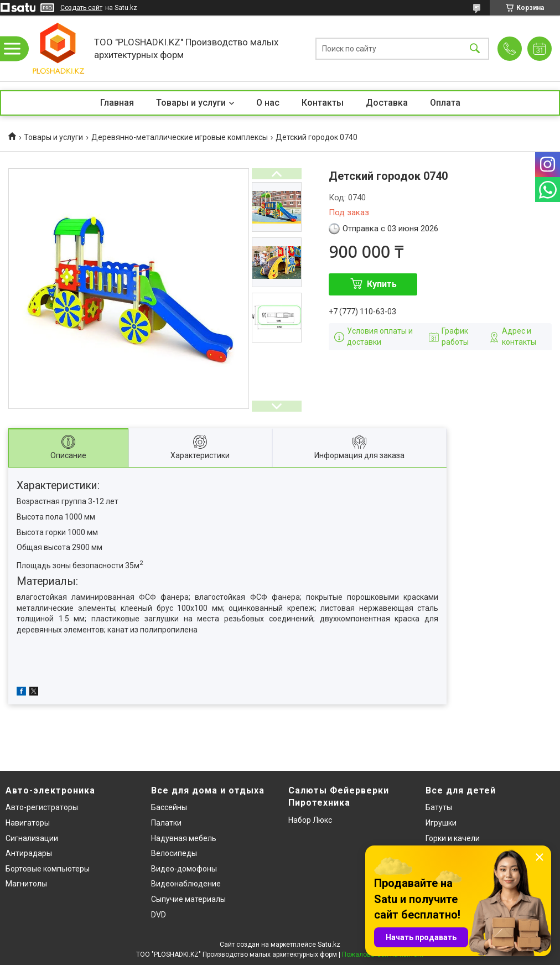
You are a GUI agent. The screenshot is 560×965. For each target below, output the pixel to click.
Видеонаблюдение (186, 884)
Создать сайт (81, 8)
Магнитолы (26, 884)
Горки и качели (453, 838)
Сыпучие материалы (188, 899)
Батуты (439, 807)
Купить (382, 284)
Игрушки (441, 823)
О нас (268, 103)
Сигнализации (32, 838)
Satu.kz (329, 945)
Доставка (387, 103)
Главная (117, 103)
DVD (159, 915)
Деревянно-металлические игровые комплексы (180, 137)
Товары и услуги (191, 103)
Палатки (166, 823)
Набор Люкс (310, 820)
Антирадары (29, 853)
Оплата (445, 103)
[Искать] (475, 48)
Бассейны (169, 807)
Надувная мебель (184, 838)
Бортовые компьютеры (48, 869)
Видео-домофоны (184, 869)
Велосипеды (174, 853)
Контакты (323, 103)
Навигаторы (28, 823)
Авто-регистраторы (42, 807)
